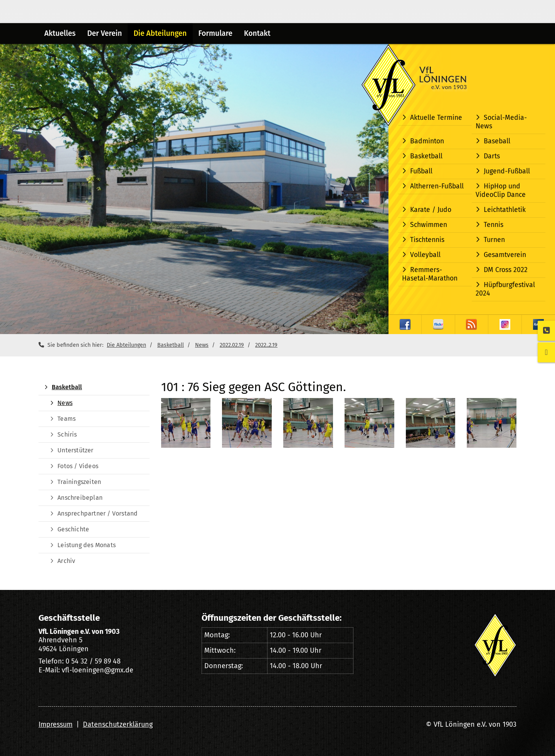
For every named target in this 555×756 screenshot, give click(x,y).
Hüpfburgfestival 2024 (505, 289)
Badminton (427, 141)
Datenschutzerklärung (118, 724)
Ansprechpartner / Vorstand (98, 513)
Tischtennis (427, 240)
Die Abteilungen (160, 33)
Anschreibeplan (80, 498)
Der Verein (104, 33)
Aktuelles (60, 33)
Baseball (497, 141)
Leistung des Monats (87, 545)
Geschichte (73, 529)
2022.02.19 (232, 345)
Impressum (55, 724)
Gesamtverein (505, 255)
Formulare (215, 33)
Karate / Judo (431, 210)
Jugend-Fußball (507, 171)
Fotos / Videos (78, 466)
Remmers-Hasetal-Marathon (430, 274)
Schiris (67, 434)
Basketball (426, 156)
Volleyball (425, 255)
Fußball (421, 171)
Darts (492, 156)
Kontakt (257, 33)
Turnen (494, 240)
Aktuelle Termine (436, 118)
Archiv (66, 561)
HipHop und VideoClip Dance (501, 191)
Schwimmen (429, 225)
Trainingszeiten (79, 482)
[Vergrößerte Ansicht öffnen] (186, 423)
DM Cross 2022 (506, 270)
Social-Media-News (501, 122)
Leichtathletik (505, 210)
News (202, 345)
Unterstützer (75, 450)
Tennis (494, 225)
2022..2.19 (266, 345)
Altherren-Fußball (437, 186)
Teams (66, 419)
